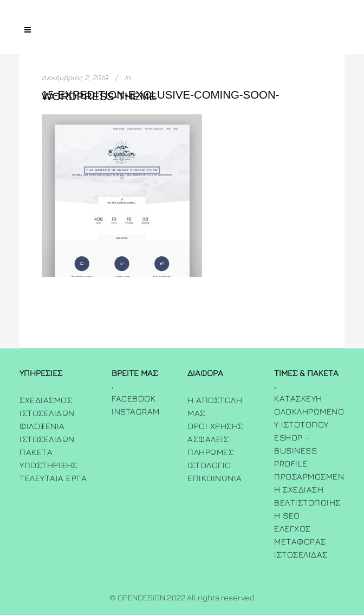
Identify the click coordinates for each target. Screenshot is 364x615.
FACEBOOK (134, 398)
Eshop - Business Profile (295, 450)
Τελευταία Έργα (53, 478)
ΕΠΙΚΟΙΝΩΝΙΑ (215, 478)
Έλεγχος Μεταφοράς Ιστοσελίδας (301, 541)
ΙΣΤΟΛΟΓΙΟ (209, 465)
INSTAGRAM (136, 411)
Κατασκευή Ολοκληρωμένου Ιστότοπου (309, 411)
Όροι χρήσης (215, 426)
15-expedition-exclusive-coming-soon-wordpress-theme (160, 96)
